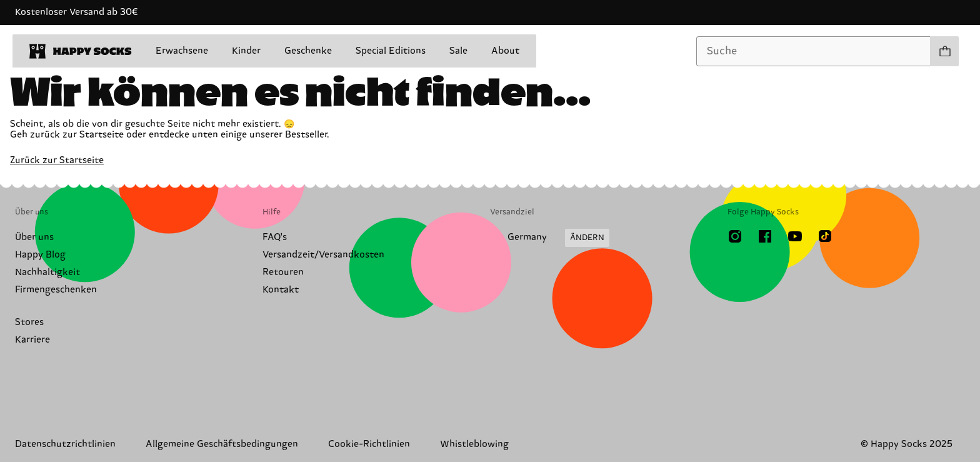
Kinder (246, 51)
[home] (81, 51)
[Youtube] (795, 236)
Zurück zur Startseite (57, 160)
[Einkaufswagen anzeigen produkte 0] (944, 51)
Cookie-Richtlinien (369, 444)
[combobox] (813, 51)
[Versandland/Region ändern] (550, 238)
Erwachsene (182, 51)
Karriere (32, 340)
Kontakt (281, 290)
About (505, 51)
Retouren (283, 272)
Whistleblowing (474, 444)
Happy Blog (40, 255)
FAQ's (275, 237)
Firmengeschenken (56, 290)
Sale (458, 51)
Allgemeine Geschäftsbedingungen (222, 444)
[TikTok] (825, 236)
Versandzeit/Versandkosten (323, 255)
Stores (29, 322)
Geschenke (308, 51)
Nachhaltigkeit (47, 272)
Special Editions (391, 51)
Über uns (34, 237)
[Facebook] (765, 236)
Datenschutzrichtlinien (65, 444)
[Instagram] (735, 236)
